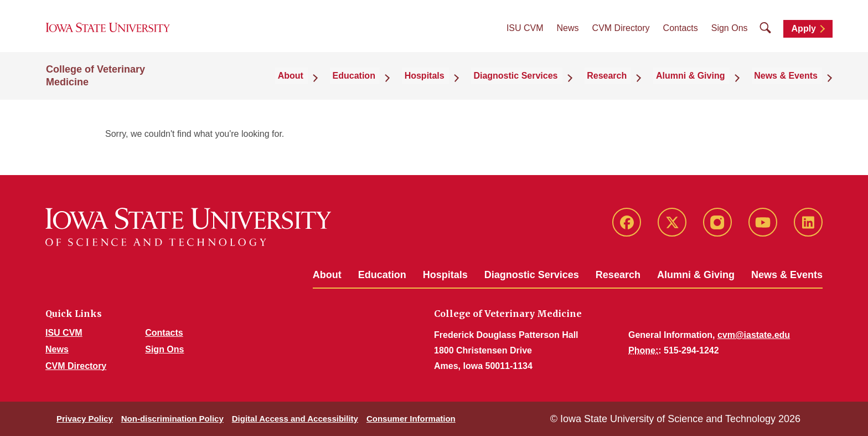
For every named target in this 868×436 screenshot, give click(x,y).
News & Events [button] (790, 86)
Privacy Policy (85, 419)
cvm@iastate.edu (754, 335)
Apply (804, 34)
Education (382, 275)
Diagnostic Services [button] (541, 86)
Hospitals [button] (457, 86)
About (327, 275)
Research (618, 275)
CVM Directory (621, 34)
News (568, 34)
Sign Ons (730, 34)
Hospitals (445, 275)
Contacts (681, 34)
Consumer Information (411, 419)
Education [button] (393, 86)
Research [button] (626, 86)
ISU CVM (525, 34)
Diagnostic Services (532, 275)
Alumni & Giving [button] (702, 86)
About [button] (337, 86)
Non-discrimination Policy (172, 419)
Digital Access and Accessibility (295, 419)
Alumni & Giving (696, 275)
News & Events (787, 275)
